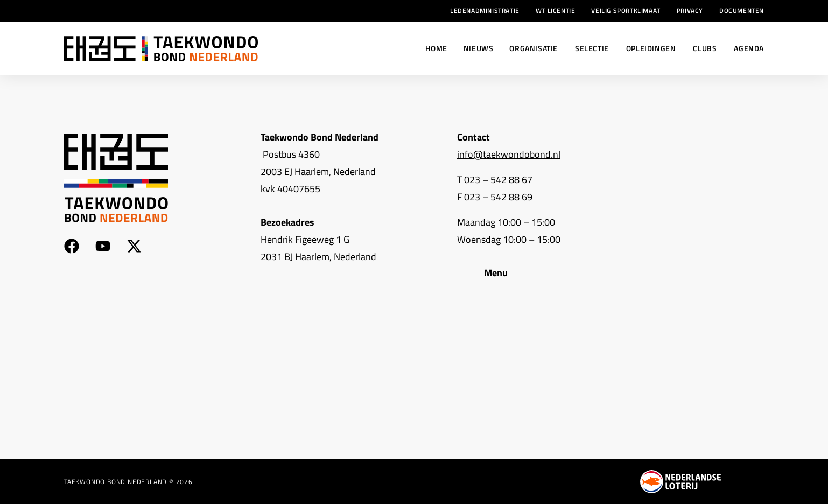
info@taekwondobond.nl (509, 154)
